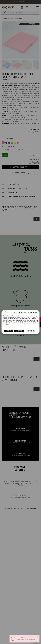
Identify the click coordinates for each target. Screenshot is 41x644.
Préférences (31, 331)
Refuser (8, 331)
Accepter (19, 331)
